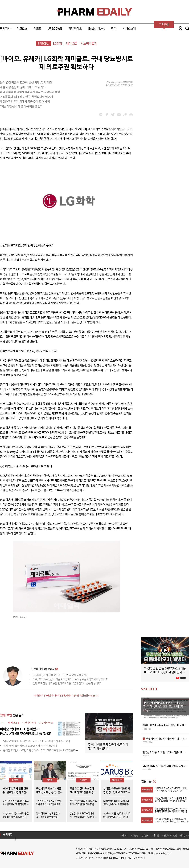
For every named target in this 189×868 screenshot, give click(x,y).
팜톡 (114, 28)
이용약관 (155, 835)
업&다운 (83, 780)
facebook (107, 115)
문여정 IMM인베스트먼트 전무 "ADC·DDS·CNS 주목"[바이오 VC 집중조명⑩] (42, 750)
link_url (125, 115)
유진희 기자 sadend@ (43, 669)
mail (119, 115)
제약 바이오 (75, 28)
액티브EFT (14, 723)
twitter (113, 115)
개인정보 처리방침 (169, 835)
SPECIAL (43, 43)
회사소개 (124, 835)
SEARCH (187, 28)
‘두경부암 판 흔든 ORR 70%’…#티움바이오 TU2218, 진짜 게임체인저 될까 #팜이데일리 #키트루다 (165, 672)
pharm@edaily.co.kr (163, 853)
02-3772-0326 (98, 853)
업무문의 (145, 835)
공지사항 (8, 834)
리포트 (38, 28)
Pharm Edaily (17, 853)
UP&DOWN (55, 28)
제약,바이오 (117, 780)
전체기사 (5, 28)
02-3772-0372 (131, 853)
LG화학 (58, 43)
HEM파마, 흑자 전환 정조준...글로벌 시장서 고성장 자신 (61, 675)
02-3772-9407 (119, 853)
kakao (101, 115)
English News (97, 28)
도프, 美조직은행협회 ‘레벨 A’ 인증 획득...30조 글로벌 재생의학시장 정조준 (70, 679)
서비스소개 (129, 28)
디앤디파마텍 (29, 723)
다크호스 (22, 28)
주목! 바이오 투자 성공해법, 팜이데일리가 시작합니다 (108, 746)
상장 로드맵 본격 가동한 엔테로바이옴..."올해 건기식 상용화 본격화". (67, 683)
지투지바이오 (46, 723)
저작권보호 (185, 835)
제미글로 (71, 43)
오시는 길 (134, 835)
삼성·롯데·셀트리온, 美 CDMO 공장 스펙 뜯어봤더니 (30, 746)
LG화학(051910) (21, 153)
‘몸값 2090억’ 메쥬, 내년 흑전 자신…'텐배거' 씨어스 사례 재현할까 (37, 741)
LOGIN (179, 28)
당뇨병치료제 (89, 43)
